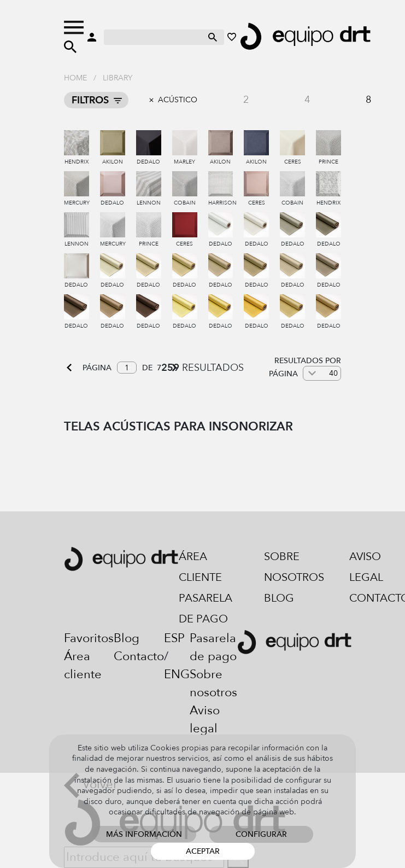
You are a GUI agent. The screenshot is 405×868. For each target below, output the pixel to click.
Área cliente (200, 567)
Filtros (90, 100)
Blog (279, 598)
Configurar (261, 834)
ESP (174, 638)
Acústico (178, 100)
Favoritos (89, 638)
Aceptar (203, 851)
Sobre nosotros (294, 567)
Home (75, 78)
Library (118, 78)
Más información (144, 834)
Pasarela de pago (206, 608)
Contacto (139, 656)
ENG (177, 674)
